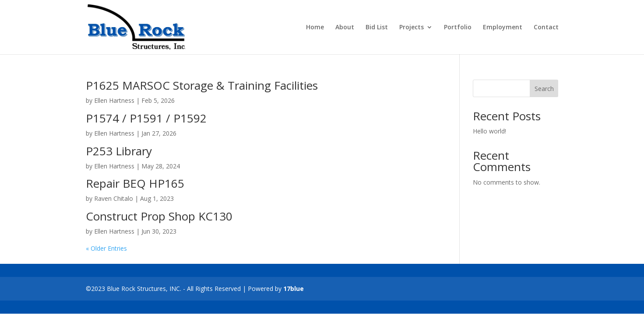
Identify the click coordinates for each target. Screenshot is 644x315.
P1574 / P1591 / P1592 (146, 118)
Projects (412, 28)
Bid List (377, 28)
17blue (294, 289)
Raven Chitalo (114, 198)
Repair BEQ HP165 (135, 183)
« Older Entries (106, 248)
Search (544, 89)
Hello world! (489, 131)
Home (315, 28)
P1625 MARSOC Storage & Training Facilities (202, 85)
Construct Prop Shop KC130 (159, 216)
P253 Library (119, 151)
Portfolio (458, 28)
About (345, 28)
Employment (503, 28)
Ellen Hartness (114, 100)
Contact (546, 28)
